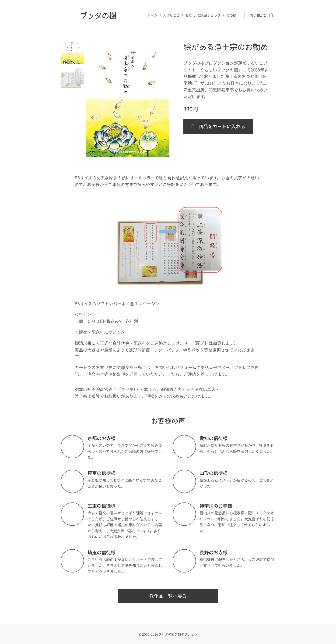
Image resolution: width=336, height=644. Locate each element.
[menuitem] (154, 15)
